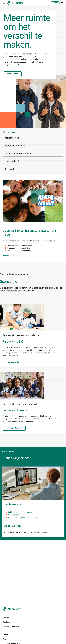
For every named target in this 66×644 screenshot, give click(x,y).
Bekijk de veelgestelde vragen (20, 512)
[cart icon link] (62, 3)
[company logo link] (17, 3)
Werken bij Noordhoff (11, 626)
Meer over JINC (13, 362)
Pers (4, 639)
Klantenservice (8, 622)
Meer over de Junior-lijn (12, 255)
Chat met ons (14, 515)
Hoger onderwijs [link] (33, 161)
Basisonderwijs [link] (33, 138)
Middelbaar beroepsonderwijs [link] (33, 153)
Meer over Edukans (14, 428)
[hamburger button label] (4, 3)
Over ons (6, 618)
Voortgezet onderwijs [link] (33, 146)
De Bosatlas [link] (33, 169)
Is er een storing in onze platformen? (23, 517)
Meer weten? (13, 74)
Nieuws (6, 634)
